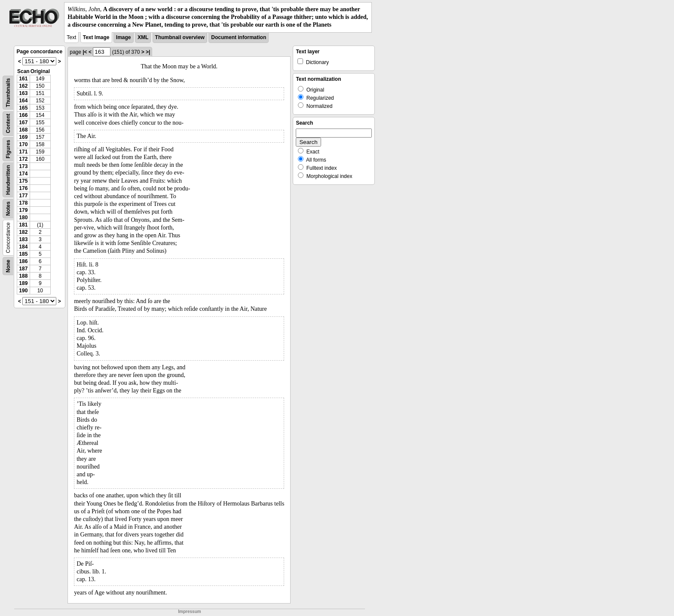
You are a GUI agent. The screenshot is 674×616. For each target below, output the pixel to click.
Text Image (96, 37)
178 (23, 203)
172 (23, 159)
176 (23, 188)
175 (23, 181)
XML (143, 37)
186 (23, 261)
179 (23, 210)
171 (23, 152)
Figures (8, 149)
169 (23, 137)
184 (23, 247)
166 (23, 115)
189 (23, 283)
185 (23, 254)
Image (124, 37)
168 (23, 130)
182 (23, 232)
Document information (239, 37)
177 (23, 196)
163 (23, 93)
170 (23, 144)
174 (23, 174)
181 (23, 225)
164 (23, 101)
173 (23, 166)
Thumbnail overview (180, 37)
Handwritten (8, 179)
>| (148, 52)
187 (23, 269)
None (8, 266)
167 (23, 123)
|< (85, 52)
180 (23, 218)
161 (23, 79)
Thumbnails (8, 92)
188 (23, 276)
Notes (8, 208)
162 (23, 86)
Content (8, 123)
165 (23, 108)
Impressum (189, 611)
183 (23, 239)
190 (23, 291)
